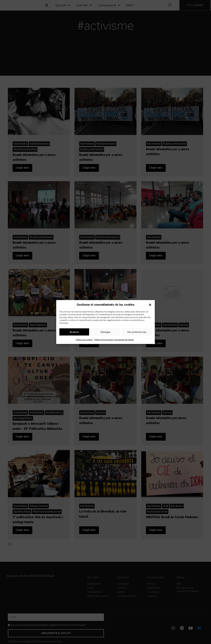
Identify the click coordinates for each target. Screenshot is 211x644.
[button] (150, 305)
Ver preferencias (137, 333)
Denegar (106, 333)
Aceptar (74, 333)
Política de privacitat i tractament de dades (114, 340)
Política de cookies (84, 340)
